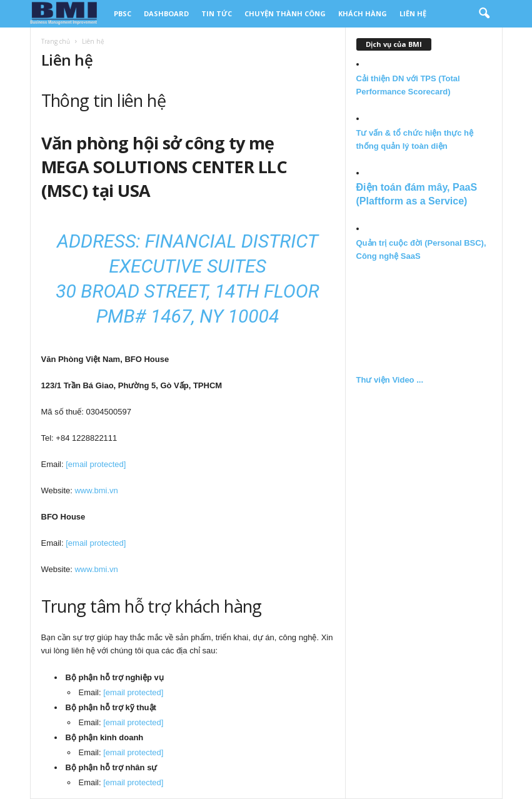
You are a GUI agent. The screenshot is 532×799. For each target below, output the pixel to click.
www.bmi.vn (96, 490)
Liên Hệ (413, 13)
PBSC (123, 13)
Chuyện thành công (285, 13)
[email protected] (133, 692)
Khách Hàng (363, 13)
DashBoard (166, 13)
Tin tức (217, 13)
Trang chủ (56, 41)
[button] (484, 14)
